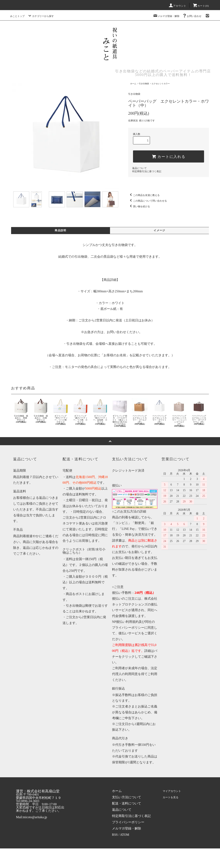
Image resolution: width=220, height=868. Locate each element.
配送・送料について (127, 804)
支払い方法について (127, 798)
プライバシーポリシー (128, 823)
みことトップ (17, 16)
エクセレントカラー (161, 84)
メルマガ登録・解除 (166, 16)
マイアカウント (173, 791)
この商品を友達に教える (144, 195)
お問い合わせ (192, 16)
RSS (115, 835)
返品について (139, 168)
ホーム (133, 84)
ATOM (125, 835)
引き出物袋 (144, 84)
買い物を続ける (139, 206)
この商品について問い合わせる (148, 201)
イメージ (159, 231)
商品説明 (61, 231)
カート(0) (201, 6)
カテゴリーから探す (41, 16)
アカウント (177, 6)
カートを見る (171, 798)
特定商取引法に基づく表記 (147, 171)
